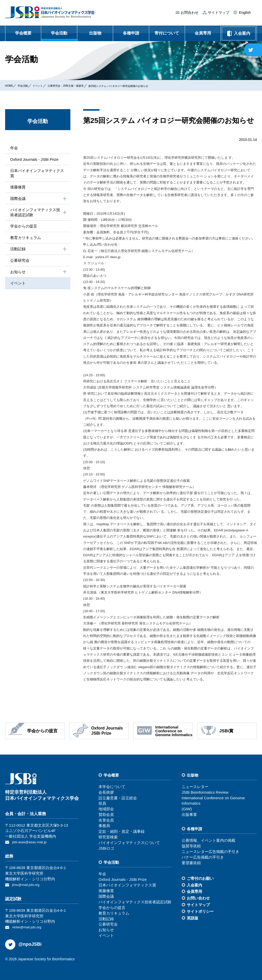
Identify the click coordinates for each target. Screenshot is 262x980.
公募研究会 (19, 264)
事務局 (104, 826)
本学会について (112, 787)
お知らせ (38, 276)
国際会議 (38, 200)
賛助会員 (106, 814)
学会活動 (59, 33)
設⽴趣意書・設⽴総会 (118, 798)
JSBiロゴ (106, 848)
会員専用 (203, 33)
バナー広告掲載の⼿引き (203, 857)
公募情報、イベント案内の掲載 (209, 840)
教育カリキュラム (25, 240)
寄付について (167, 33)
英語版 (193, 918)
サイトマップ (218, 13)
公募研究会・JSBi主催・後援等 (84, 85)
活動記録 (38, 252)
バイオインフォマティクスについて (129, 843)
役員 (102, 803)
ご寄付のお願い (200, 878)
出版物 (95, 33)
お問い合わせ (198, 898)
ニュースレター (195, 787)
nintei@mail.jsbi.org (29, 926)
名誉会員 (106, 820)
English (244, 13)
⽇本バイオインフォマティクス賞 (37, 174)
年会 (13, 148)
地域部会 (106, 809)
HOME (10, 85)
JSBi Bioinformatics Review (205, 792)
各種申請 (131, 33)
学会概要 (23, 33)
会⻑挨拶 (106, 792)
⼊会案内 (194, 885)
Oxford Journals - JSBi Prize (34, 160)
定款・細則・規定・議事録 (122, 831)
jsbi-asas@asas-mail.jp (32, 842)
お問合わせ (189, 13)
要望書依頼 (191, 863)
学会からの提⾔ (23, 229)
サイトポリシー (200, 911)
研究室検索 (108, 837)
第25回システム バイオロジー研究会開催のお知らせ (156, 86)
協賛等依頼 (191, 846)
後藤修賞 (17, 188)
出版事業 (189, 814)
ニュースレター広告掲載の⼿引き (210, 852)
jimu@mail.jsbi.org (28, 884)
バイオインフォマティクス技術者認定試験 (38, 214)
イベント (47, 85)
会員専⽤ (194, 891)
